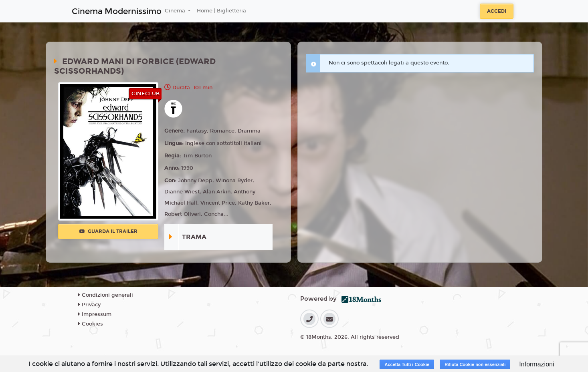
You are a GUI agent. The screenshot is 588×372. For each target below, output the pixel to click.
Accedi (497, 11)
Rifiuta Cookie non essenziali (475, 364)
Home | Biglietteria (221, 11)
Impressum (95, 314)
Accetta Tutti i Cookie (407, 364)
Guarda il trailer (108, 231)
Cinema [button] (176, 11)
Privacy (89, 305)
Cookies (91, 324)
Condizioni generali (106, 295)
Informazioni (536, 364)
